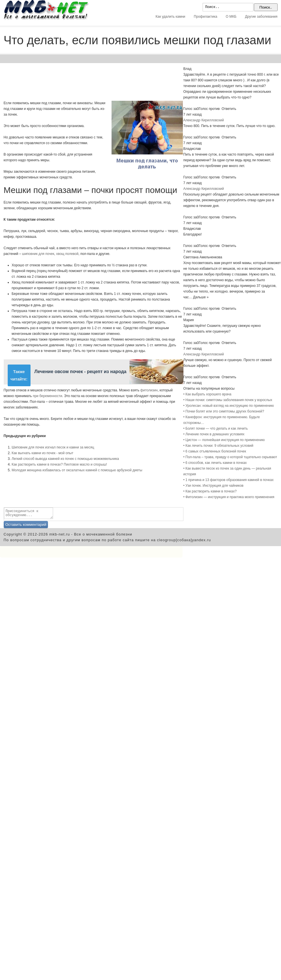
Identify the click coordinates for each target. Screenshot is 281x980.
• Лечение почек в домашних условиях (214, 434)
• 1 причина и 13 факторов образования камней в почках (229, 480)
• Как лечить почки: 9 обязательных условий (219, 446)
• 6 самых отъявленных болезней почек (215, 451)
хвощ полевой (67, 254)
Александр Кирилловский (204, 120)
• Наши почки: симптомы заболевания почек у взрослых (228, 400)
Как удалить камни (170, 17)
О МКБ (231, 17)
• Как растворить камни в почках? (210, 491)
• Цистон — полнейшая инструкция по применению (224, 440)
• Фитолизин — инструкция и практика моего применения (229, 497)
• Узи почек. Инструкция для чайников (214, 486)
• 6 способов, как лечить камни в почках (215, 463)
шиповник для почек (38, 254)
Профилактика (205, 17)
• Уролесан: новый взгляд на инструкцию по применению (229, 406)
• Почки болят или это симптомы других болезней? (224, 411)
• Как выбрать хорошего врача (208, 394)
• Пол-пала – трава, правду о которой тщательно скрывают (230, 457)
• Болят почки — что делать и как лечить (216, 428)
